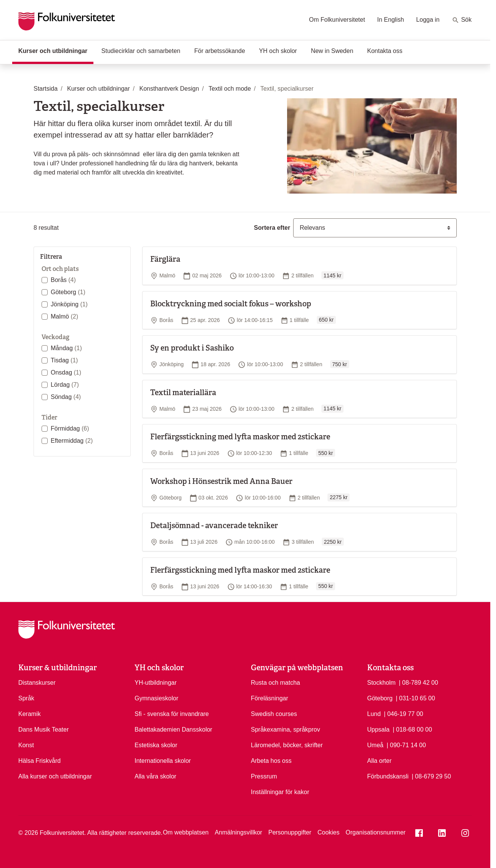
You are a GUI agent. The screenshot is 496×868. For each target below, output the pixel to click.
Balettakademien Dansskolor (173, 729)
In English (390, 20)
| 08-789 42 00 (418, 682)
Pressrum (264, 776)
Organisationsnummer (375, 832)
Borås (63, 280)
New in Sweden (332, 51)
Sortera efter (272, 228)
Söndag (66, 397)
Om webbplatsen (186, 832)
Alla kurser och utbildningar (55, 776)
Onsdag (66, 372)
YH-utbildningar (156, 683)
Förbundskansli (388, 776)
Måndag (66, 348)
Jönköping (69, 304)
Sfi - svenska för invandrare (172, 714)
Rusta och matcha (275, 683)
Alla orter (379, 761)
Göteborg (68, 292)
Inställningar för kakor (280, 792)
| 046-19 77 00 (404, 713)
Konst (26, 745)
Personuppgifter (290, 832)
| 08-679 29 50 (431, 776)
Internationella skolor (163, 761)
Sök (462, 20)
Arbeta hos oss (271, 761)
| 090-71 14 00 (406, 745)
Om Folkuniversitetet (337, 20)
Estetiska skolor (156, 745)
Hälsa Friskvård (39, 761)
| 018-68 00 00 (412, 729)
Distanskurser (37, 683)
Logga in (428, 20)
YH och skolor (278, 51)
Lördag (65, 385)
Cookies (329, 832)
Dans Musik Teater (43, 729)
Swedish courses (274, 714)
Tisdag (64, 360)
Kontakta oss (385, 51)
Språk (26, 698)
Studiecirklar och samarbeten (141, 51)
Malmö (64, 316)
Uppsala (378, 729)
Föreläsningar (270, 698)
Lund (374, 714)
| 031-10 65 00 (415, 698)
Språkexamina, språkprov (285, 729)
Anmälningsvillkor (238, 832)
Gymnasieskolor (157, 698)
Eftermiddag (72, 441)
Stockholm (381, 683)
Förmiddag (70, 428)
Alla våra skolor (155, 776)
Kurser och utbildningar (56, 50)
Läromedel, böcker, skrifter (287, 745)
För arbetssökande (219, 51)
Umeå (375, 745)
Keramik (30, 714)
